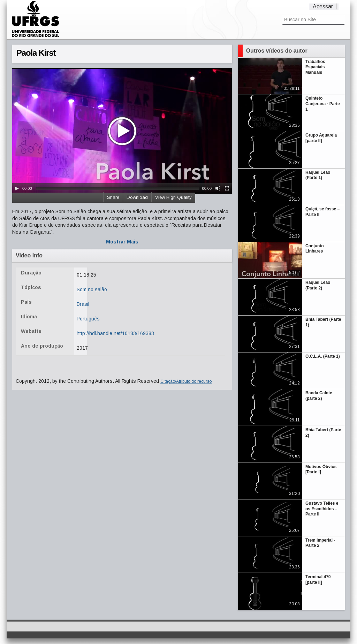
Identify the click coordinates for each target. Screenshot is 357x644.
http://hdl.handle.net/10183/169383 (115, 333)
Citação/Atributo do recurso (186, 381)
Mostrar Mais (122, 242)
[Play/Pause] (17, 188)
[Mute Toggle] (218, 188)
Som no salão (92, 289)
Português (88, 319)
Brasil (83, 304)
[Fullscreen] (227, 188)
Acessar (323, 6)
